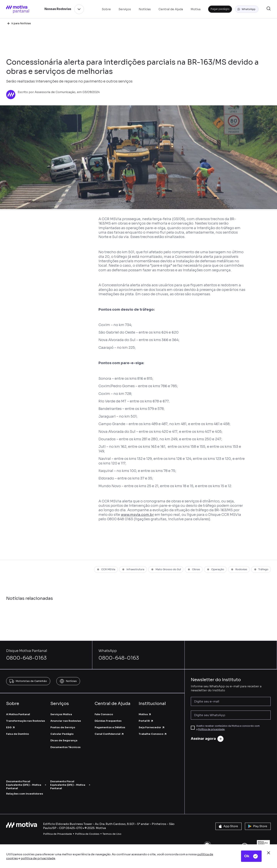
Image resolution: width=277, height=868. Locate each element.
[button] (247, 9)
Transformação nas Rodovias (26, 721)
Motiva (145, 714)
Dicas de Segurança (64, 740)
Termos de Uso (112, 834)
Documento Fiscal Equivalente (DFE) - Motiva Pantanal (26, 785)
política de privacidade (38, 858)
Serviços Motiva (61, 714)
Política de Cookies (87, 834)
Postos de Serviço (63, 727)
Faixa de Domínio (18, 734)
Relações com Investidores (25, 794)
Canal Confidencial (109, 734)
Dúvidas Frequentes (108, 721)
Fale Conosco (104, 714)
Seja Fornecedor (152, 727)
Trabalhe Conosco (153, 734)
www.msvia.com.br (137, 515)
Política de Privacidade (58, 834)
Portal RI (146, 721)
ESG (11, 727)
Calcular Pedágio (62, 734)
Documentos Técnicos (65, 747)
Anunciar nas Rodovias (66, 721)
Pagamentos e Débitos (110, 727)
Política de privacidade (211, 729)
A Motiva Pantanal (18, 714)
